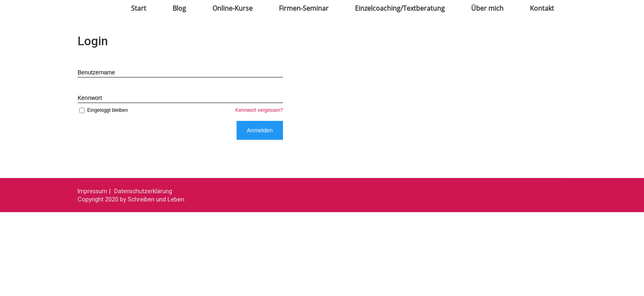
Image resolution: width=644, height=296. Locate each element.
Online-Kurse (232, 8)
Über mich (487, 8)
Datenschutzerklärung (143, 191)
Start (139, 8)
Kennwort (90, 98)
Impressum (92, 191)
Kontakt (542, 8)
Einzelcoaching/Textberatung (400, 8)
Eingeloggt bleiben (103, 110)
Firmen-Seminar (304, 8)
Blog (179, 8)
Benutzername (96, 72)
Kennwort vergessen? (259, 110)
